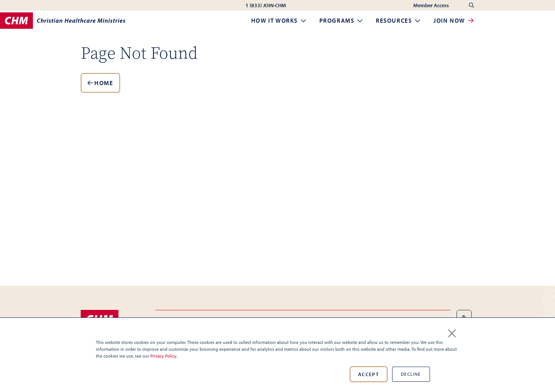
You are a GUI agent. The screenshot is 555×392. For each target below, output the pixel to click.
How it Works (279, 20)
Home (100, 83)
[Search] (471, 5)
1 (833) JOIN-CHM (266, 5)
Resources (399, 20)
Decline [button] (411, 374)
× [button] (452, 332)
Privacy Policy (163, 356)
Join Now (454, 20)
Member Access (432, 5)
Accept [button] (368, 374)
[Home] (63, 21)
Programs (342, 20)
